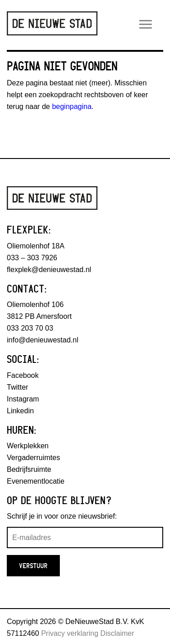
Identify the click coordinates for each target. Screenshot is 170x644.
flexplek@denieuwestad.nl (49, 270)
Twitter (17, 387)
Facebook (23, 375)
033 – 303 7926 (32, 258)
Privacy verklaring (70, 633)
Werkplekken (28, 446)
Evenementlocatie (36, 481)
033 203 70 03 (30, 328)
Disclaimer (117, 633)
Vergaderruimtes (33, 458)
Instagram (23, 399)
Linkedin (20, 411)
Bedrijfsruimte (29, 469)
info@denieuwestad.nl (43, 340)
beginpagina (72, 107)
